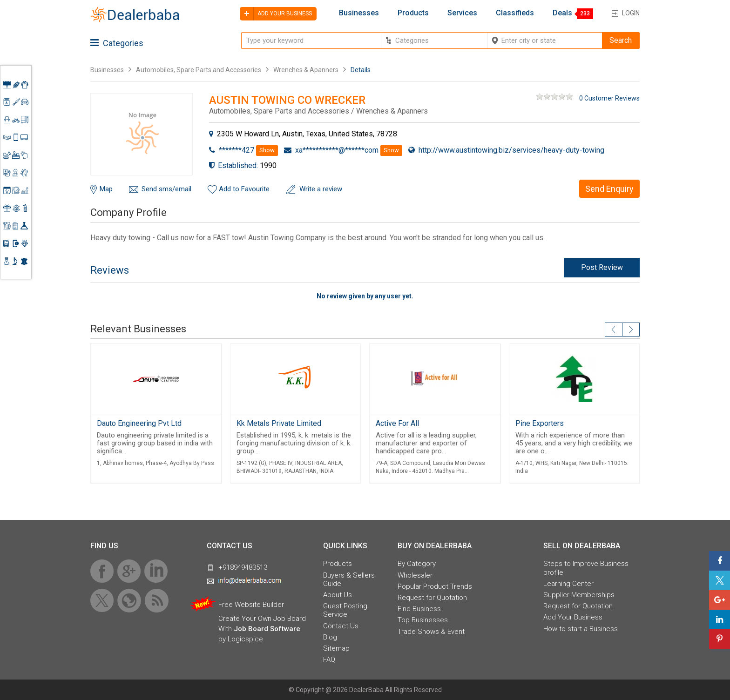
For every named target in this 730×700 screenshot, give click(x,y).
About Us (338, 595)
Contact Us (341, 626)
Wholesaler (415, 575)
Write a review (321, 189)
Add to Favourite (244, 189)
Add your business (276, 14)
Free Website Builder (251, 605)
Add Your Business (573, 617)
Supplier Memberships (579, 595)
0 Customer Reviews (609, 98)
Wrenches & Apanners (306, 70)
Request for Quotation (432, 598)
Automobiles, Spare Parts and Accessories (199, 70)
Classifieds (515, 13)
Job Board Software (267, 629)
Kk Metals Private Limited (279, 423)
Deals (562, 13)
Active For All (397, 423)
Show (267, 150)
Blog (330, 637)
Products (413, 13)
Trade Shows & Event (431, 632)
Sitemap (336, 648)
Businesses (359, 13)
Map (106, 189)
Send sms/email (166, 189)
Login (631, 13)
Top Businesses (423, 620)
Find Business (419, 609)
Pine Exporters (540, 423)
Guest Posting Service (345, 610)
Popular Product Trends (435, 586)
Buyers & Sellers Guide (349, 579)
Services (462, 13)
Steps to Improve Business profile (586, 568)
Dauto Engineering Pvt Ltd (139, 423)
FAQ (329, 660)
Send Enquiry (609, 189)
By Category (417, 564)
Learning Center (568, 584)
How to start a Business (581, 629)
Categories (117, 43)
